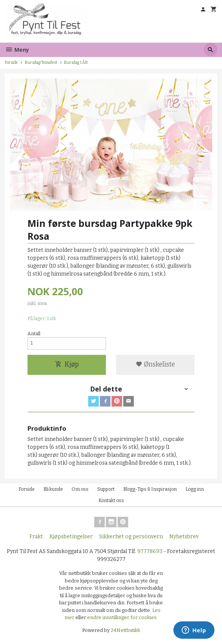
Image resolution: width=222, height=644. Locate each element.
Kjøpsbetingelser (71, 537)
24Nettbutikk (126, 630)
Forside (11, 62)
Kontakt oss (111, 501)
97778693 (150, 551)
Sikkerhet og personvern (131, 537)
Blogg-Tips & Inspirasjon (150, 489)
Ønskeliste (155, 364)
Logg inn (195, 489)
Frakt (36, 537)
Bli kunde (53, 489)
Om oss (80, 489)
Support (106, 489)
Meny (17, 50)
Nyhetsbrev (184, 537)
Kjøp (67, 364)
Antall (34, 334)
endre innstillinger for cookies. (122, 617)
